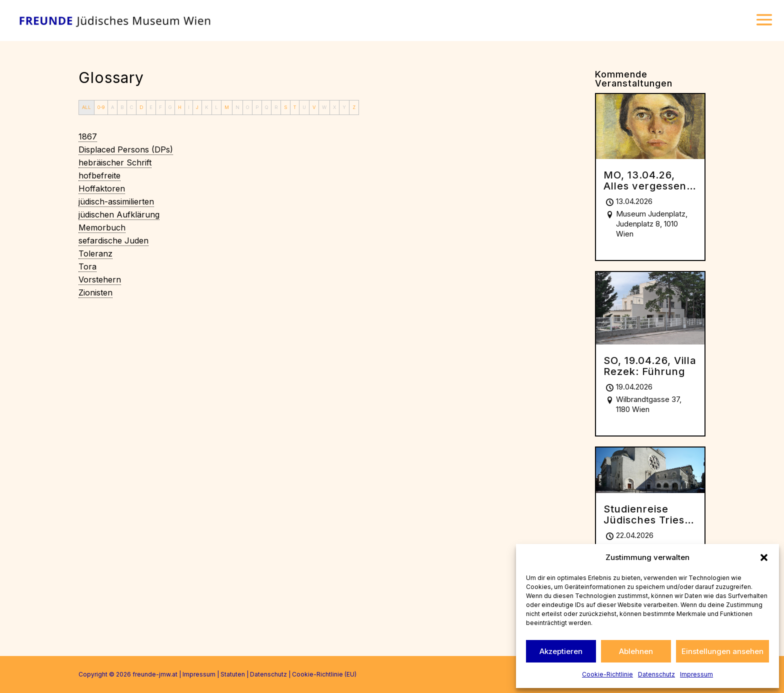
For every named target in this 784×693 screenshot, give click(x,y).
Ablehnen (636, 651)
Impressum (696, 674)
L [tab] (216, 107)
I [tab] (189, 107)
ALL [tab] (86, 107)
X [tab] (334, 107)
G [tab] (170, 107)
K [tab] (207, 107)
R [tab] (276, 107)
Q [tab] (266, 107)
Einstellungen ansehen (722, 651)
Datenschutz (656, 674)
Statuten (233, 674)
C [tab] (131, 107)
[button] (764, 557)
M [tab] (227, 107)
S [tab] (285, 107)
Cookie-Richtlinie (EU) (324, 674)
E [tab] (151, 107)
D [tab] (141, 107)
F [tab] (160, 107)
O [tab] (247, 107)
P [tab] (257, 107)
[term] (88, 137)
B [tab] (122, 107)
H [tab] (180, 107)
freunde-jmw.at (155, 674)
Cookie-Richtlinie (607, 674)
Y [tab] (344, 107)
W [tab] (324, 107)
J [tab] (197, 107)
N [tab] (237, 107)
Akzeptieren (561, 651)
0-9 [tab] (101, 107)
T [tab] (295, 107)
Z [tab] (354, 107)
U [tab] (304, 107)
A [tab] (112, 107)
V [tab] (314, 107)
